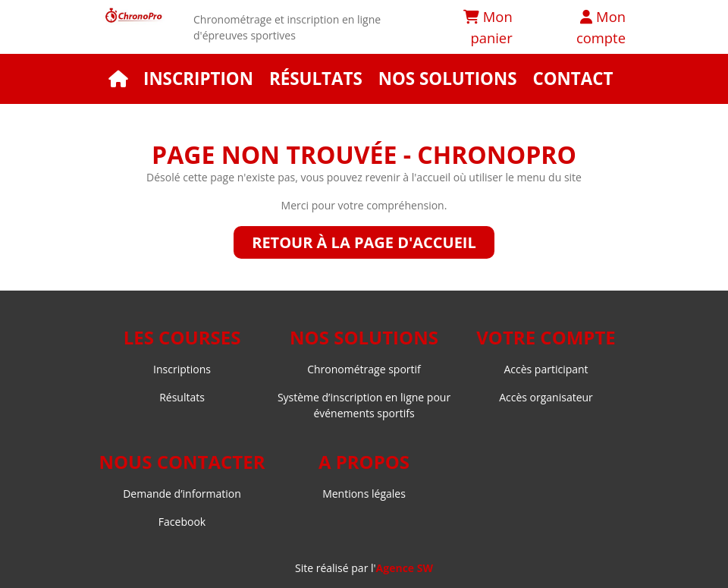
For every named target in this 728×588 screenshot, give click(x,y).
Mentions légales (364, 494)
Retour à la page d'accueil (364, 242)
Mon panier (488, 27)
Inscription (198, 79)
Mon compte (601, 27)
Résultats (316, 79)
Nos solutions (448, 79)
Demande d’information (182, 494)
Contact (573, 79)
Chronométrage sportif (364, 369)
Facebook (182, 522)
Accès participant (546, 369)
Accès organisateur (546, 397)
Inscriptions (182, 369)
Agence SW (405, 568)
